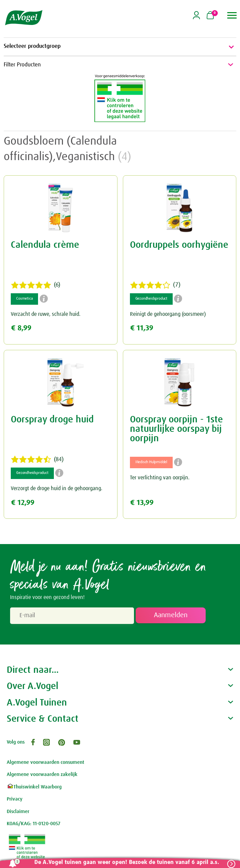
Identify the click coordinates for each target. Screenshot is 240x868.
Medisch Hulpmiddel (151, 462)
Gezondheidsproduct (151, 299)
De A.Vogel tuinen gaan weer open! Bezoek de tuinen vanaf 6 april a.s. (126, 862)
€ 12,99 (23, 503)
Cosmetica (24, 299)
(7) (155, 285)
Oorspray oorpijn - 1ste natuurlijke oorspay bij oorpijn (176, 429)
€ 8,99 (21, 328)
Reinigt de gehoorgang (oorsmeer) (168, 314)
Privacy (15, 799)
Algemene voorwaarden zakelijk (42, 774)
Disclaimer (18, 812)
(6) (36, 285)
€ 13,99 (142, 503)
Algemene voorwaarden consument (45, 762)
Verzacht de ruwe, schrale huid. (46, 314)
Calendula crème (45, 245)
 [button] (232, 15)
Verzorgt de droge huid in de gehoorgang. (57, 488)
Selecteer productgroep (120, 47)
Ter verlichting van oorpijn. (160, 478)
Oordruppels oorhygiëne (179, 245)
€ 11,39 (142, 328)
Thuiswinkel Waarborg (34, 787)
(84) (37, 459)
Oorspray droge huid (52, 420)
